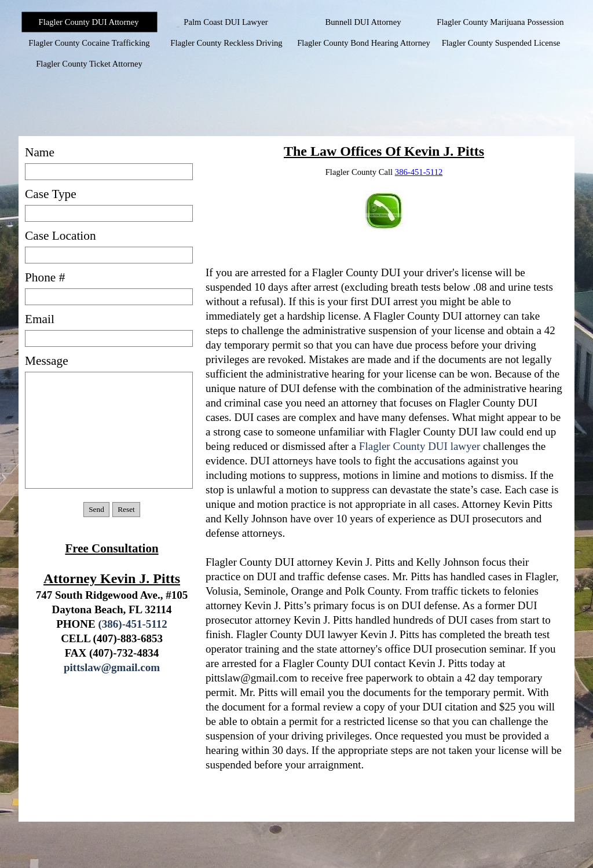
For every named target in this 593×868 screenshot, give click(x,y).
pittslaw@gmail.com (112, 667)
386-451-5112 (419, 172)
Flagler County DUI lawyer (420, 446)
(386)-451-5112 (133, 624)
